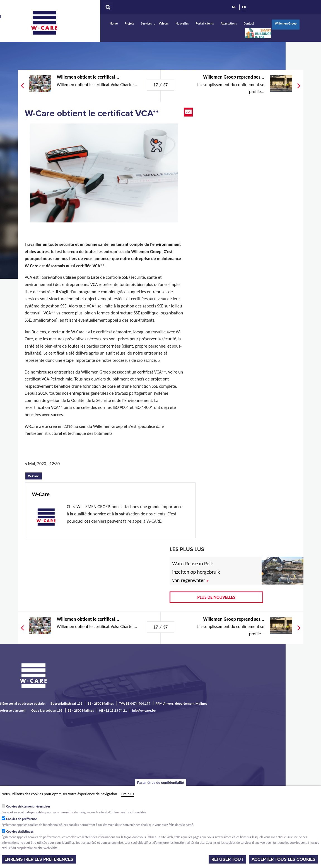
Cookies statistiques (20, 831)
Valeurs (164, 23)
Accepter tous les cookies (283, 859)
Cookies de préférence (22, 819)
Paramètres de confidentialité (160, 783)
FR (244, 7)
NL (234, 7)
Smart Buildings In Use (258, 33)
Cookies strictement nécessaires (28, 806)
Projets (129, 23)
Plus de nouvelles (216, 597)
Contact (249, 23)
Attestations (229, 23)
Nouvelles (182, 23)
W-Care (49, 23)
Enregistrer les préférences (39, 859)
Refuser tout (227, 859)
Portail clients (205, 23)
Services (147, 23)
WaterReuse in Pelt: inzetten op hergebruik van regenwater (196, 572)
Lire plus (127, 794)
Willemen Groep (286, 23)
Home (114, 23)
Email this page (189, 112)
